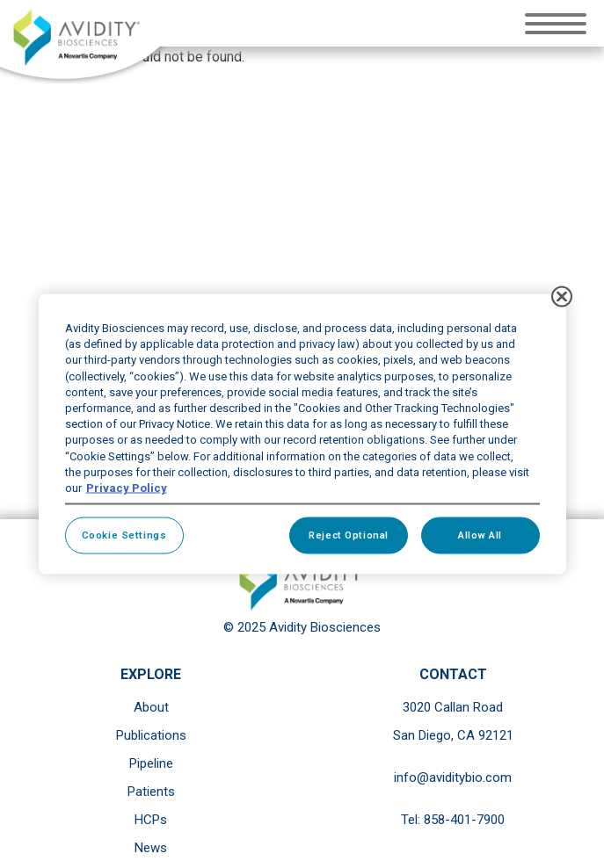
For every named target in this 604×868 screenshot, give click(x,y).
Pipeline (151, 763)
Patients (151, 792)
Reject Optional (349, 535)
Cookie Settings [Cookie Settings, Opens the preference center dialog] (124, 535)
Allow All (480, 535)
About (151, 707)
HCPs (151, 820)
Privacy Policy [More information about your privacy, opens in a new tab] (127, 487)
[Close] (562, 297)
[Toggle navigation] (560, 22)
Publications (151, 735)
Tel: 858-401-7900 (453, 820)
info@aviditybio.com (453, 778)
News (151, 848)
